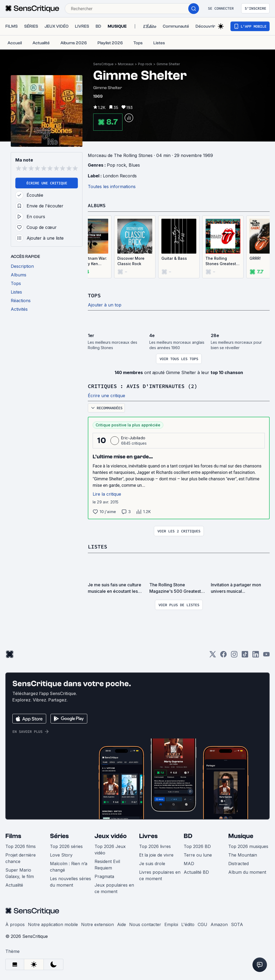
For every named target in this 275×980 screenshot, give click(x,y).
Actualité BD (196, 871)
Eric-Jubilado (133, 437)
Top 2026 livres (155, 846)
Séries (59, 835)
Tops (94, 295)
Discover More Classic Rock (131, 261)
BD (188, 835)
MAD (189, 863)
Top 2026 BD (197, 846)
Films (13, 835)
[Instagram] (234, 655)
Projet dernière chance (21, 857)
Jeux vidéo (111, 835)
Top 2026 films (21, 846)
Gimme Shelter (168, 64)
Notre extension (97, 924)
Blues (134, 165)
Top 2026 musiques (248, 846)
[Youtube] (266, 655)
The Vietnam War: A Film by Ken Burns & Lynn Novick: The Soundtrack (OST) (90, 261)
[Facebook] (223, 655)
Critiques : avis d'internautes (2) (143, 386)
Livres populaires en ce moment (160, 875)
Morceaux (126, 64)
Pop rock (145, 64)
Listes (97, 546)
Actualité (14, 884)
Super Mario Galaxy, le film (20, 872)
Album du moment (247, 871)
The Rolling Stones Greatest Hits (221, 261)
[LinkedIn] (256, 655)
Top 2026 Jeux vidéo (110, 849)
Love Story (61, 854)
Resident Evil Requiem (107, 864)
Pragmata (104, 876)
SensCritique (103, 64)
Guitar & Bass (174, 258)
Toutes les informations (112, 187)
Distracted (238, 863)
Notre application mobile (53, 924)
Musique (241, 835)
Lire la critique (107, 493)
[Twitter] (213, 655)
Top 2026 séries (66, 846)
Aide (122, 924)
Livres (148, 835)
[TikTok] (245, 655)
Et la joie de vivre (156, 854)
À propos (15, 924)
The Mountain (243, 854)
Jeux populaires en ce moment (114, 887)
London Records (120, 176)
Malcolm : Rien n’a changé (69, 866)
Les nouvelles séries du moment (70, 881)
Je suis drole (152, 863)
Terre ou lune (198, 854)
